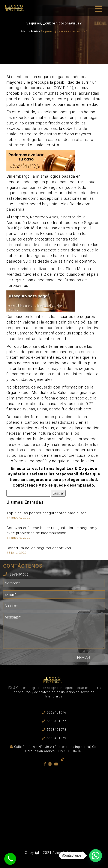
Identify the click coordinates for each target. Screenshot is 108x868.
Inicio (25, 31)
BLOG (34, 31)
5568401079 (57, 738)
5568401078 (57, 730)
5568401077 (57, 721)
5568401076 (19, 575)
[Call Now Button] (10, 859)
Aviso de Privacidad (68, 853)
